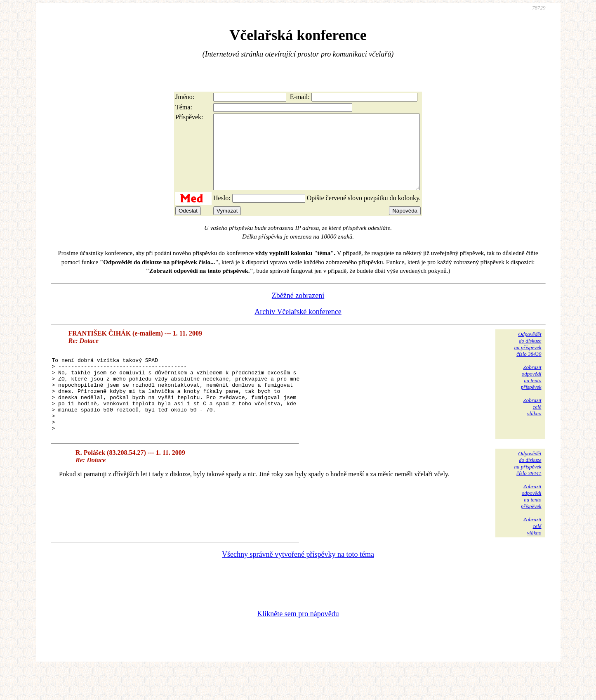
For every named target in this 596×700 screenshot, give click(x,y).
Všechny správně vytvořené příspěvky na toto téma (298, 585)
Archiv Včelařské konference (298, 326)
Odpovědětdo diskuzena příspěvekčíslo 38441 (528, 494)
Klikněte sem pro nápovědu (298, 645)
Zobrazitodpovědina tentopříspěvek (531, 392)
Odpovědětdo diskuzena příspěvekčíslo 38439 (528, 359)
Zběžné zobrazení (298, 310)
